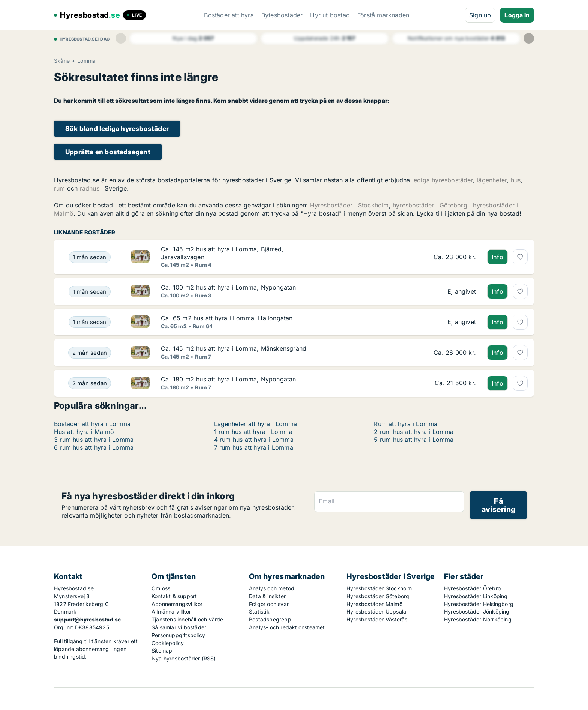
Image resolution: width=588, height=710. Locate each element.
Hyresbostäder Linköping (476, 596)
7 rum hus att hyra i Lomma (254, 447)
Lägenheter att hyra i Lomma (256, 424)
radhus (90, 188)
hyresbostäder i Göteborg (430, 205)
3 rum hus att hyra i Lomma (94, 440)
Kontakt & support (174, 596)
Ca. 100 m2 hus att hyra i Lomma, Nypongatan (229, 287)
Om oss (161, 588)
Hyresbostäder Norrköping (478, 619)
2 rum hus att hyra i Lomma (414, 432)
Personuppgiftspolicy (178, 635)
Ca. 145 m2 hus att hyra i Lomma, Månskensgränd (234, 348)
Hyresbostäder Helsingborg (479, 604)
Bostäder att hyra (229, 15)
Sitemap (162, 651)
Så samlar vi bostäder (179, 627)
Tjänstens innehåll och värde (187, 619)
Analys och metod (272, 588)
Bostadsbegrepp (270, 619)
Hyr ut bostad (330, 15)
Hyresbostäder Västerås (377, 619)
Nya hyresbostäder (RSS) (184, 658)
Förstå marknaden (383, 15)
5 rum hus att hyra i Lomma (414, 440)
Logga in (517, 15)
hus (516, 180)
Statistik (259, 612)
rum (60, 188)
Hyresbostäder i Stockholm (349, 205)
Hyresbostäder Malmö (374, 604)
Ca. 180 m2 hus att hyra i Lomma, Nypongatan (229, 379)
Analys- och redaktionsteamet (287, 627)
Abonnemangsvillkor (177, 604)
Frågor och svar (269, 604)
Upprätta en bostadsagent (108, 152)
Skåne (62, 61)
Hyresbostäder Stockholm (379, 588)
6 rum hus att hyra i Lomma (94, 447)
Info (497, 257)
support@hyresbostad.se (87, 619)
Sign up (480, 15)
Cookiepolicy (168, 643)
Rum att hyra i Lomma (406, 424)
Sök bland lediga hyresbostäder (117, 128)
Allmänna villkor (171, 612)
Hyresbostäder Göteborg (378, 596)
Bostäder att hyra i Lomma (92, 424)
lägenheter (492, 180)
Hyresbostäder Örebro (472, 588)
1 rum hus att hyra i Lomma (253, 432)
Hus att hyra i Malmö (84, 432)
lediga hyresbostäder (442, 180)
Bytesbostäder (282, 15)
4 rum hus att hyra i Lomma (254, 440)
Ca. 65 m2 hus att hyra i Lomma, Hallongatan (227, 318)
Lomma (86, 61)
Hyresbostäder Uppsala (376, 612)
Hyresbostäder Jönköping (477, 612)
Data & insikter (267, 596)
